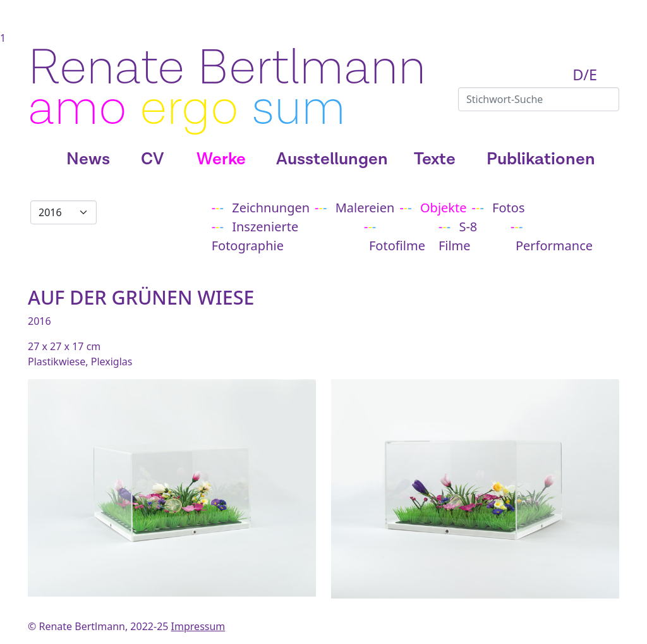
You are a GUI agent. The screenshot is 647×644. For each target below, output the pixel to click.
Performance (554, 246)
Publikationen (541, 159)
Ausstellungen (332, 159)
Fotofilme (397, 246)
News (88, 159)
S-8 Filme (458, 236)
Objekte (444, 208)
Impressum (198, 626)
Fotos (508, 208)
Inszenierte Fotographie (255, 236)
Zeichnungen (271, 208)
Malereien (365, 208)
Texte (435, 159)
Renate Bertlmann (227, 68)
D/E (585, 75)
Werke (221, 159)
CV (152, 159)
